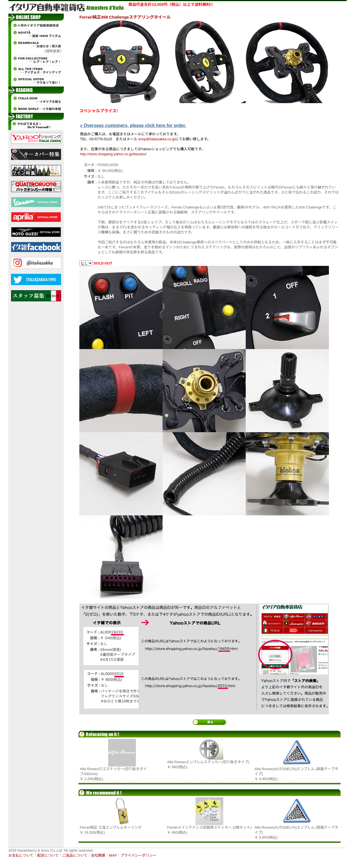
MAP (113, 855)
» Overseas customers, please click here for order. (133, 125)
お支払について (21, 855)
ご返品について (75, 855)
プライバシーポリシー (138, 855)
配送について (48, 855)
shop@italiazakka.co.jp (157, 139)
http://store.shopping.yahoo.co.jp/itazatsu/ (113, 154)
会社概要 (98, 855)
